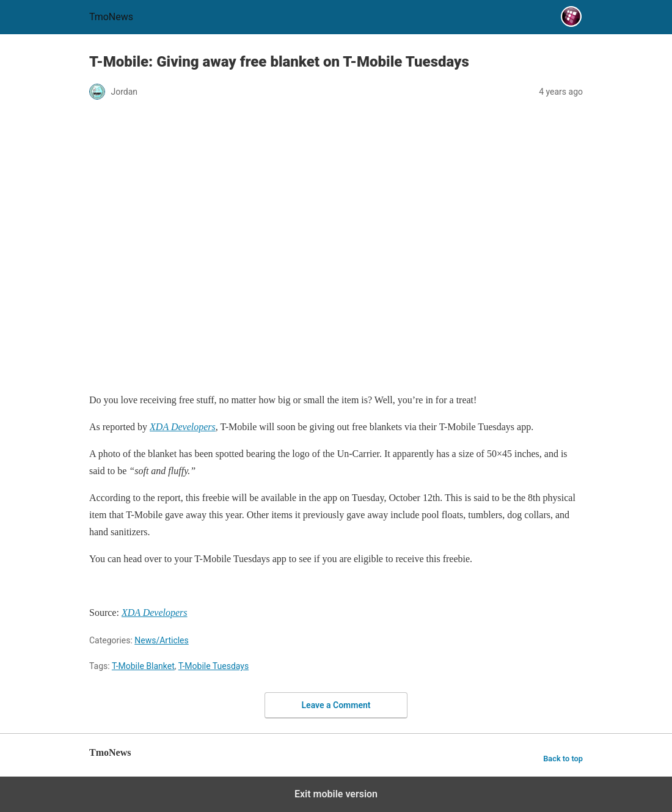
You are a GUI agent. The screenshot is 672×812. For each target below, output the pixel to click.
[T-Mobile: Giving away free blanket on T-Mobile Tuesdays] (183, 427)
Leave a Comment (336, 705)
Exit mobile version (336, 794)
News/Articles (162, 640)
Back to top (563, 759)
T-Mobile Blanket (143, 666)
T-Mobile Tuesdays (214, 666)
